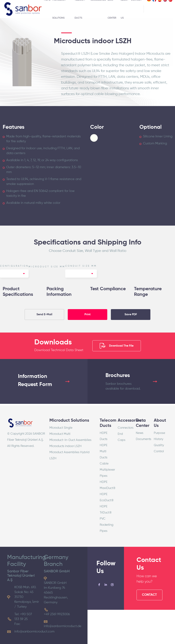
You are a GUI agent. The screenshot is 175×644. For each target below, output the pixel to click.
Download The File (117, 346)
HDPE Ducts (104, 436)
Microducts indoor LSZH (65, 446)
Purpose (159, 433)
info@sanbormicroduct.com (34, 632)
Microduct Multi (60, 434)
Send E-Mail (44, 315)
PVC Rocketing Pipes (106, 525)
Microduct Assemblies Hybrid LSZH (69, 455)
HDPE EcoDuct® (106, 497)
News (140, 433)
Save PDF (131, 315)
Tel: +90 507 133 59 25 (23, 617)
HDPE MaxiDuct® (106, 485)
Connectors (124, 428)
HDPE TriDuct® (106, 510)
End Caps (122, 437)
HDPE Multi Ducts (104, 451)
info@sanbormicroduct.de (63, 626)
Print (87, 315)
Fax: (17, 624)
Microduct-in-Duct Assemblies (70, 440)
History (159, 439)
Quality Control (159, 448)
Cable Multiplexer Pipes (106, 470)
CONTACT (149, 595)
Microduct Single (61, 428)
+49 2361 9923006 (57, 614)
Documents (142, 439)
